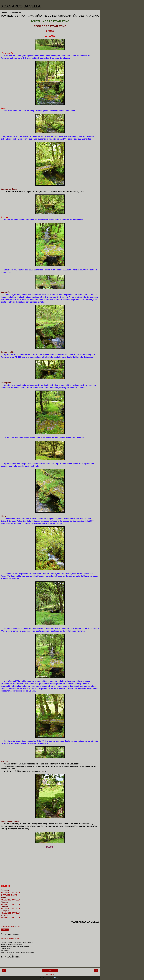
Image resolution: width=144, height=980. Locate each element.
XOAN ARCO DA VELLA (21, 6)
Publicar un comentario (11, 938)
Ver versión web (50, 974)
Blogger (57, 978)
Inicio (50, 970)
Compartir (5, 930)
